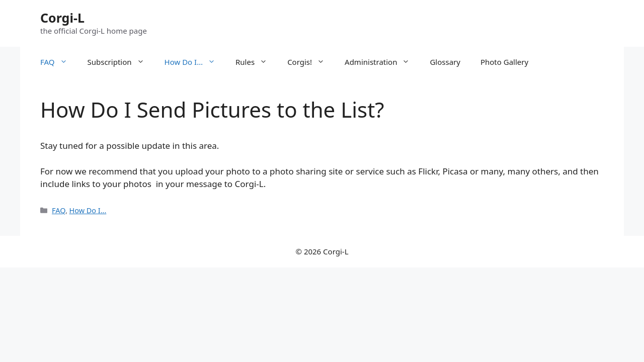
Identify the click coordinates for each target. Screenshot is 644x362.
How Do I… (195, 62)
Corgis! (311, 62)
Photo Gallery (504, 62)
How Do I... (88, 210)
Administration (382, 62)
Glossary (445, 62)
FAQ (59, 62)
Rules (256, 62)
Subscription (121, 62)
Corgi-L (62, 18)
